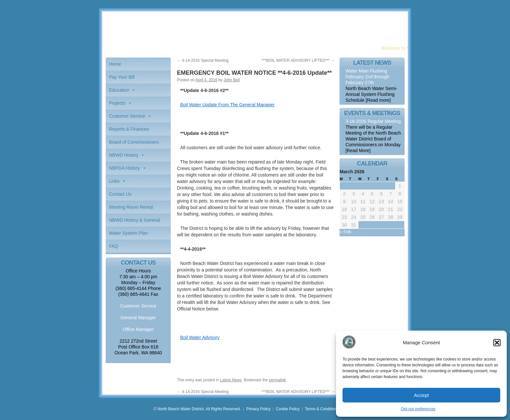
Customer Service (127, 116)
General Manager (138, 318)
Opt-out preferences (418, 409)
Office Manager (138, 329)
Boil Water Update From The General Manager (227, 105)
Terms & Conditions (322, 409)
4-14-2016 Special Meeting (203, 60)
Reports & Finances (129, 129)
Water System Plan (128, 233)
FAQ (114, 246)
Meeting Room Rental (131, 207)
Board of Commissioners (134, 142)
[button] (497, 343)
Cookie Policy (288, 409)
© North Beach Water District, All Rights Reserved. (197, 409)
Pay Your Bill (122, 77)
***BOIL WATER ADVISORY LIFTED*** (298, 60)
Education (119, 90)
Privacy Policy (258, 409)
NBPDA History (124, 168)
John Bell (231, 80)
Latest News (231, 380)
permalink (277, 380)
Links (114, 181)
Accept (422, 395)
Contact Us (120, 194)
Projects (117, 103)
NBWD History (124, 155)
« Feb (345, 232)
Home (115, 64)
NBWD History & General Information (134, 222)
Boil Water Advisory (200, 337)
